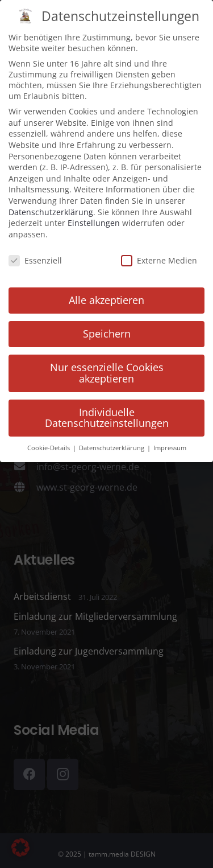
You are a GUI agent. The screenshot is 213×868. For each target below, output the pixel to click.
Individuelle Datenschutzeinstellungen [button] (107, 410)
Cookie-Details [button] (49, 441)
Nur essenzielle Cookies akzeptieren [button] (107, 365)
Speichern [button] (107, 326)
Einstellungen (94, 215)
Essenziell (35, 252)
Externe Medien (159, 252)
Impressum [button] (170, 441)
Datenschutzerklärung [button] (112, 441)
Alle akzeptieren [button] (106, 293)
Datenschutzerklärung (51, 204)
